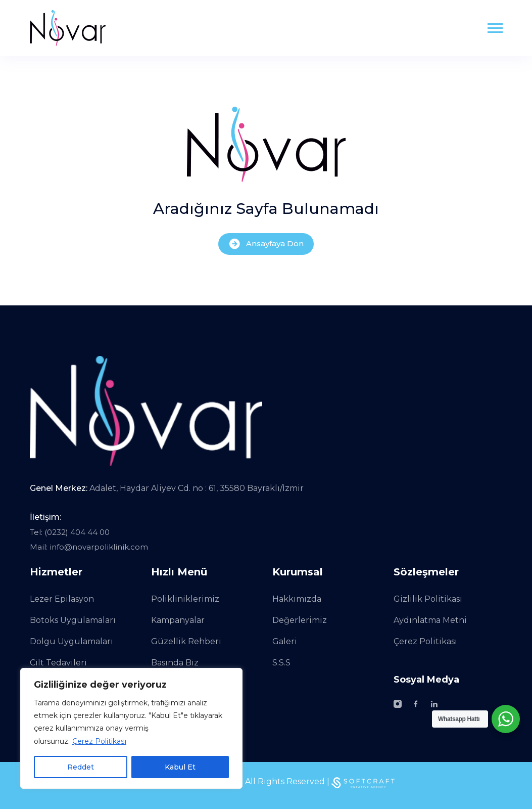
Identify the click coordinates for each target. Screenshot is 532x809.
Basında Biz (175, 663)
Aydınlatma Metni (430, 620)
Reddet (81, 767)
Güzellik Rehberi (186, 641)
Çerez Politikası (99, 741)
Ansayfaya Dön (266, 244)
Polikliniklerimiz (185, 599)
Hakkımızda (297, 599)
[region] (131, 728)
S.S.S (281, 663)
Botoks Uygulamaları (73, 620)
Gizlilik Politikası (428, 599)
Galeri (285, 641)
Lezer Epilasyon (62, 599)
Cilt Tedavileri (58, 663)
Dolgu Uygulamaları (71, 641)
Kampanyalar (178, 620)
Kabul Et (180, 767)
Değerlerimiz (300, 620)
